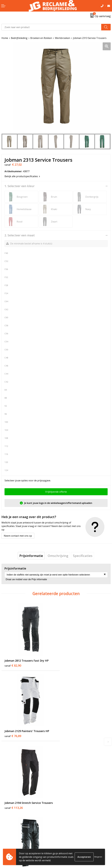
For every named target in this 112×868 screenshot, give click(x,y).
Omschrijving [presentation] (58, 556)
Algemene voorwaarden (71, 840)
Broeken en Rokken (41, 38)
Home (5, 38)
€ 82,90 (13, 662)
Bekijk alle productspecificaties (22, 176)
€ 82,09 (67, 730)
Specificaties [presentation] (83, 556)
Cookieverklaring (67, 844)
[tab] (31, 556)
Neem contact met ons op (18, 536)
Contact (6, 840)
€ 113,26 (14, 730)
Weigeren (98, 857)
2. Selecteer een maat (20, 235)
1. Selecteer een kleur (20, 186)
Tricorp (62, 794)
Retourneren (9, 844)
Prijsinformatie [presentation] (31, 556)
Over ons (62, 790)
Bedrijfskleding (19, 38)
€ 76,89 (67, 662)
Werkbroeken (63, 38)
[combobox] (51, 27)
